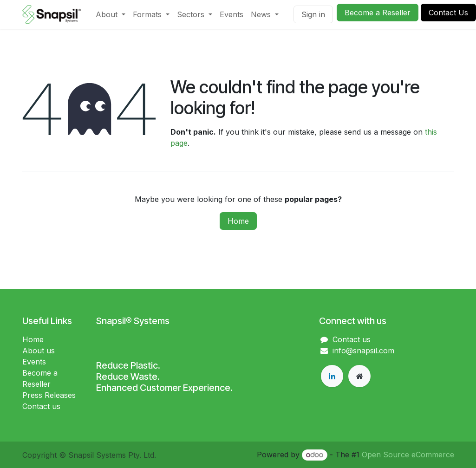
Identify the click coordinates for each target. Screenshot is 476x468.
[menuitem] (111, 14)
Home (238, 221)
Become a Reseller (378, 13)
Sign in (313, 14)
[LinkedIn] (332, 376)
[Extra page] (359, 376)
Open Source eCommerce (408, 455)
